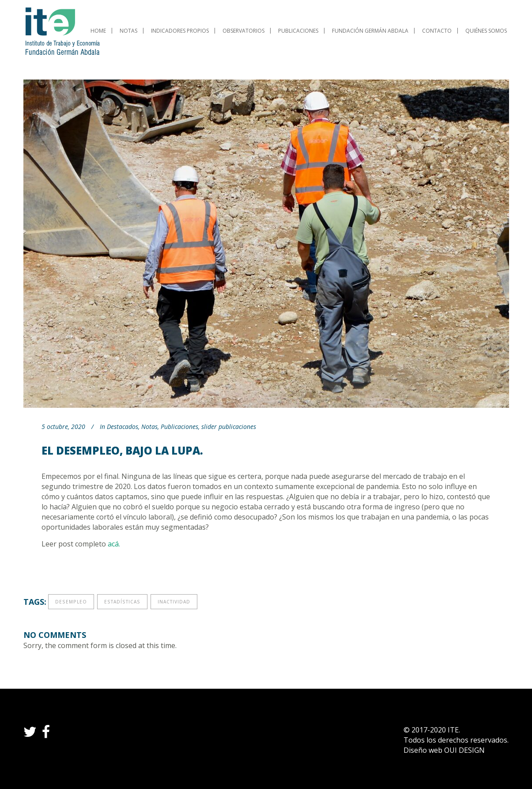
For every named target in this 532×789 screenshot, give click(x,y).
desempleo (71, 602)
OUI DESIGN (464, 750)
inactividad (174, 602)
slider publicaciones (229, 427)
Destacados (123, 427)
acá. (114, 544)
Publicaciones (179, 427)
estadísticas (122, 602)
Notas (149, 427)
